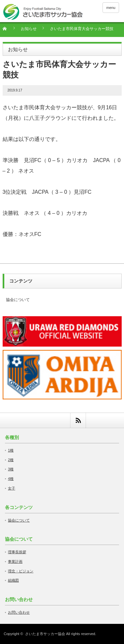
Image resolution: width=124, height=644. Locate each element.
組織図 (13, 580)
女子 (12, 488)
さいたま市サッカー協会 (45, 634)
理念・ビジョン (21, 571)
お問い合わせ (19, 612)
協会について (18, 300)
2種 (11, 460)
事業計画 (15, 561)
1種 (11, 450)
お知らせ (29, 29)
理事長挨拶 (17, 552)
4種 (11, 479)
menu (111, 8)
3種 (11, 469)
